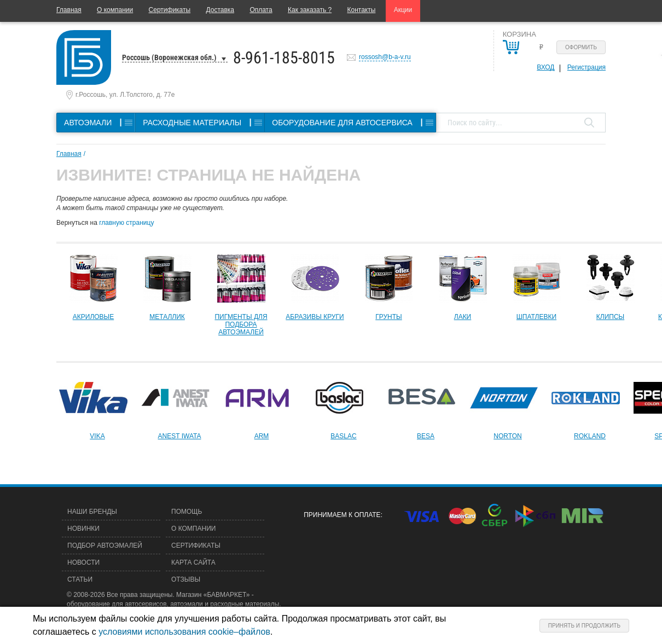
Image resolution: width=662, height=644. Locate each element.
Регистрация (586, 67)
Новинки (83, 529)
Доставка (220, 10)
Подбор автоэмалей (105, 546)
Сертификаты (170, 10)
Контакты (362, 10)
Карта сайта (193, 562)
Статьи (80, 579)
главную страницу (126, 223)
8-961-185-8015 (284, 58)
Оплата (261, 10)
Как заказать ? (310, 10)
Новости (83, 562)
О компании (115, 10)
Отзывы (186, 579)
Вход (545, 67)
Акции (403, 10)
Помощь (187, 512)
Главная (69, 10)
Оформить (581, 47)
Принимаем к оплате (342, 515)
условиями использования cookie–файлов (184, 632)
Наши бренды (92, 512)
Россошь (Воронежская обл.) (169, 57)
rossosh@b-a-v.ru (385, 57)
